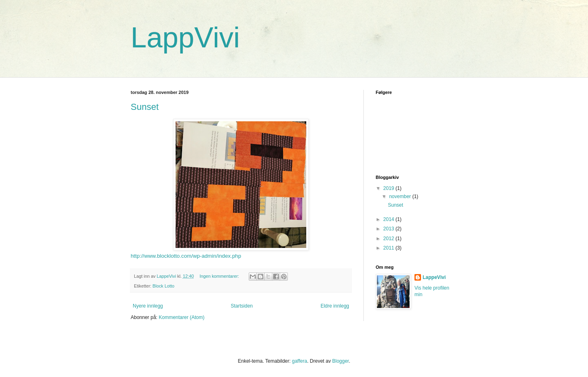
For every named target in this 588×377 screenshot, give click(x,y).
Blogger (340, 361)
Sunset (145, 107)
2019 (390, 188)
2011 (390, 248)
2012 (390, 239)
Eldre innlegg (335, 306)
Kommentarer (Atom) (182, 317)
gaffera (300, 361)
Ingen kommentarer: (220, 276)
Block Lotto (164, 286)
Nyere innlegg (148, 306)
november (401, 196)
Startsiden (242, 306)
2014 (390, 219)
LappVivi (185, 38)
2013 (390, 229)
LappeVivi (434, 277)
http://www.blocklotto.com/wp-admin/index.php (186, 256)
